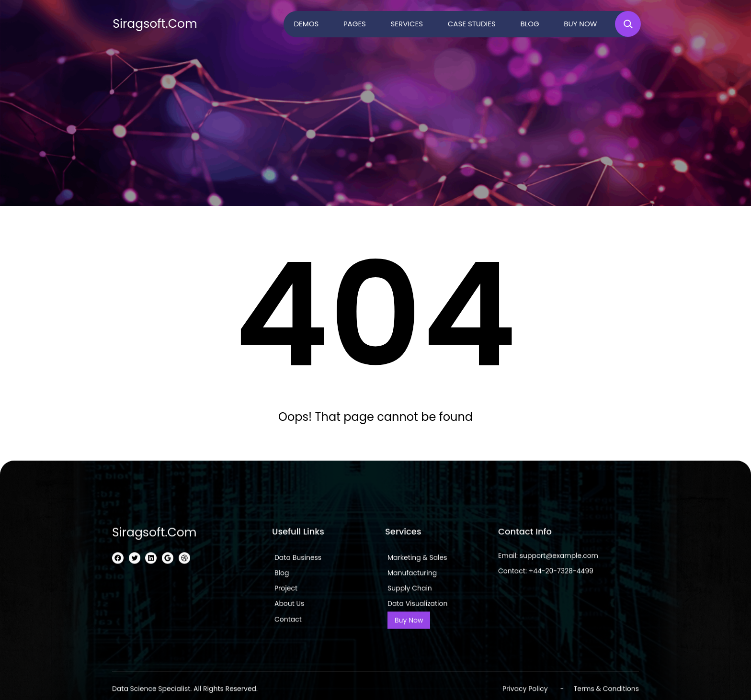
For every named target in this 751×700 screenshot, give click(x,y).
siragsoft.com (155, 24)
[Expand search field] (628, 24)
